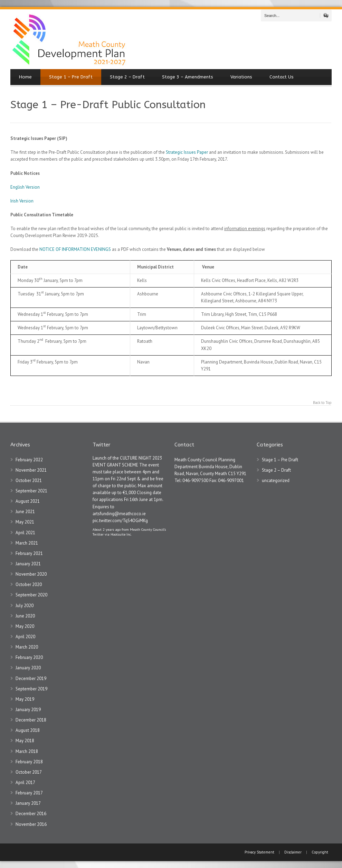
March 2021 (27, 543)
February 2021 (29, 553)
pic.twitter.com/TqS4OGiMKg (120, 521)
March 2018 (27, 751)
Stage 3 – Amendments (188, 77)
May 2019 (25, 699)
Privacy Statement (260, 852)
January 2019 (28, 710)
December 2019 (31, 678)
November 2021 (31, 470)
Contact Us (282, 77)
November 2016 (31, 824)
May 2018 (25, 741)
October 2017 (29, 772)
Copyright (320, 852)
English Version (25, 187)
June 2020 (25, 616)
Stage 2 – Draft (127, 77)
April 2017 (25, 782)
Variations (241, 77)
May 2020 (25, 626)
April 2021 (25, 533)
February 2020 (29, 657)
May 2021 (25, 522)
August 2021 (28, 501)
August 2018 (28, 730)
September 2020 (31, 595)
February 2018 (29, 762)
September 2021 (31, 491)
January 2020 (28, 668)
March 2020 (27, 647)
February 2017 (29, 793)
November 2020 (31, 574)
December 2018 (31, 720)
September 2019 (31, 689)
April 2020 (25, 637)
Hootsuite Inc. (121, 534)
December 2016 (31, 814)
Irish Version (22, 201)
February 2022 (29, 460)
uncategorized (276, 480)
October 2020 (29, 584)
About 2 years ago (107, 529)
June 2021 (25, 512)
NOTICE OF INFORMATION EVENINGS (75, 249)
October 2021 (29, 480)
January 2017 (28, 803)
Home (25, 77)
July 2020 (25, 606)
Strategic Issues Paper (187, 152)
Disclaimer (293, 852)
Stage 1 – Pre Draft (71, 77)
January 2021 (28, 564)
